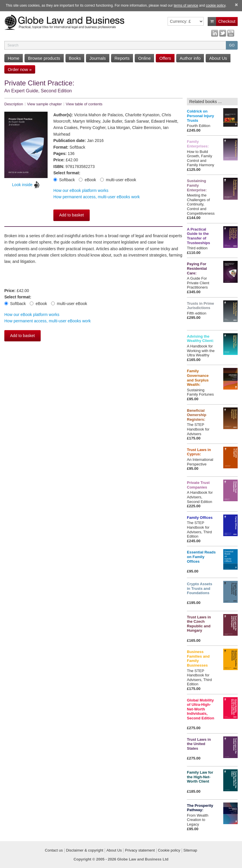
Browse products (44, 58)
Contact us (54, 850)
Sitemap (190, 850)
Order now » (20, 69)
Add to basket (72, 215)
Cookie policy (169, 850)
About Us (218, 58)
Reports (122, 58)
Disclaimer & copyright (85, 850)
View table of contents (84, 104)
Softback (64, 180)
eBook (87, 180)
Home (14, 58)
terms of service (186, 5)
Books (75, 58)
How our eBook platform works (81, 190)
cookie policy (216, 5)
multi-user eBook (118, 180)
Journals (98, 58)
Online (144, 58)
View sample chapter (44, 104)
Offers (165, 58)
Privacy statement (140, 850)
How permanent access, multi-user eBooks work (97, 197)
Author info (190, 58)
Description (14, 104)
